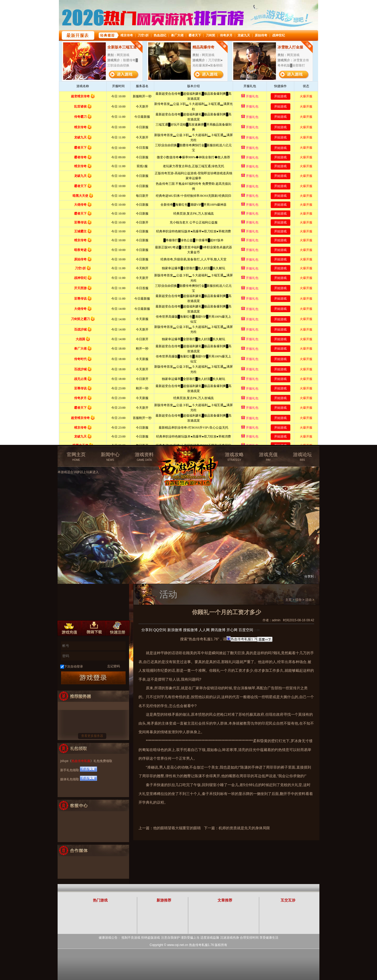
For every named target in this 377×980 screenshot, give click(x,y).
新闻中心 (110, 457)
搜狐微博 (190, 630)
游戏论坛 (302, 457)
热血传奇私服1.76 (201, 945)
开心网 (232, 630)
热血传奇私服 (81, 761)
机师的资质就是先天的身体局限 (244, 828)
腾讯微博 (218, 630)
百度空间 (246, 630)
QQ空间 (160, 630)
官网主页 (76, 457)
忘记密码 (114, 666)
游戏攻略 (234, 457)
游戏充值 (268, 457)
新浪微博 (175, 630)
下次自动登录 (74, 667)
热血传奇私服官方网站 (189, 455)
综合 (298, 600)
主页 (289, 600)
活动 (308, 600)
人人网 (204, 630)
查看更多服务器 (92, 736)
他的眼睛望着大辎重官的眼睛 (177, 828)
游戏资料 (144, 457)
